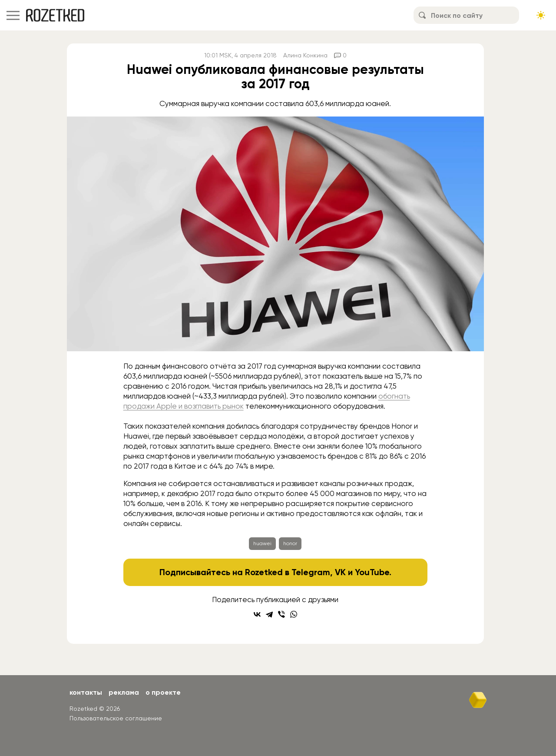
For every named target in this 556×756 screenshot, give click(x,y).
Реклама (124, 692)
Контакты (86, 692)
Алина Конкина (305, 55)
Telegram (311, 572)
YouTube (372, 572)
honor (290, 543)
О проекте (163, 692)
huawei (262, 543)
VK (340, 572)
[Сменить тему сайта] (541, 15)
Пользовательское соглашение (116, 718)
